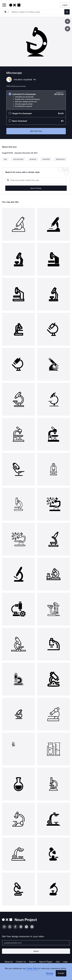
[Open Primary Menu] (4, 5)
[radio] (36, 100)
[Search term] (37, 12)
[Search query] (36, 180)
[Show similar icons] (68, 29)
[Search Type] (6, 12)
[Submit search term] (67, 12)
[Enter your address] (36, 943)
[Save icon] (68, 21)
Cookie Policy (32, 968)
